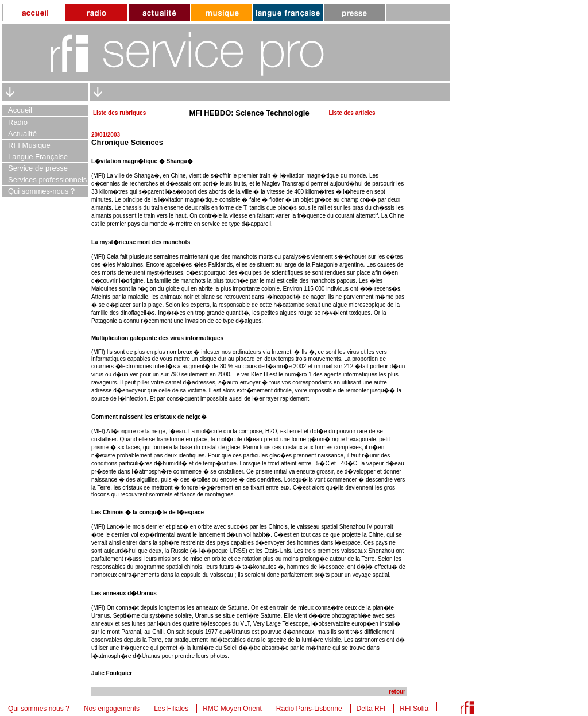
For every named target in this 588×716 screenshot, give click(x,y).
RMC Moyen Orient (232, 709)
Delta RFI (371, 709)
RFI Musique (29, 145)
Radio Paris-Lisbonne (309, 709)
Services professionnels (47, 180)
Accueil (20, 110)
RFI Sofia (414, 709)
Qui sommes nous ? (39, 709)
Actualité (22, 134)
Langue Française (38, 157)
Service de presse (38, 168)
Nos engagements (112, 709)
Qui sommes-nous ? (41, 191)
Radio (18, 122)
